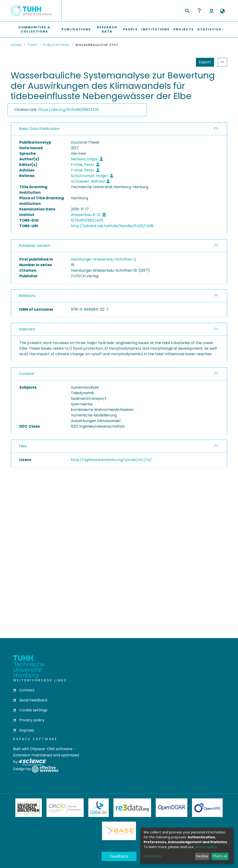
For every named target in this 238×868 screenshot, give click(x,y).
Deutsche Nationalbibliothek (29, 808)
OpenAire (207, 808)
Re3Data (132, 808)
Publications (76, 29)
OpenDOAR (172, 808)
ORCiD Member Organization (65, 808)
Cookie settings (30, 710)
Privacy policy (29, 720)
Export (182, 62)
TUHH (33, 45)
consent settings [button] (28, 564)
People (130, 29)
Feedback (119, 856)
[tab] (119, 129)
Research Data (107, 29)
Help (199, 11)
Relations (27, 296)
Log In (212, 11)
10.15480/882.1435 (87, 220)
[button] (222, 11)
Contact (24, 690)
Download (200, 472)
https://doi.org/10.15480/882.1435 (69, 110)
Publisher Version (35, 246)
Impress (24, 730)
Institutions (155, 29)
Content (26, 374)
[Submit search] (187, 10)
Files (23, 446)
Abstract (27, 329)
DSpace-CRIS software (51, 749)
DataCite (99, 808)
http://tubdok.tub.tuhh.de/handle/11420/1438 (112, 226)
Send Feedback (30, 700)
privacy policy (206, 847)
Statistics (204, 62)
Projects (184, 29)
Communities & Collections (34, 29)
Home (17, 45)
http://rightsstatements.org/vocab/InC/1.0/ (111, 460)
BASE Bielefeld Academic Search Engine (119, 831)
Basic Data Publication (39, 129)
